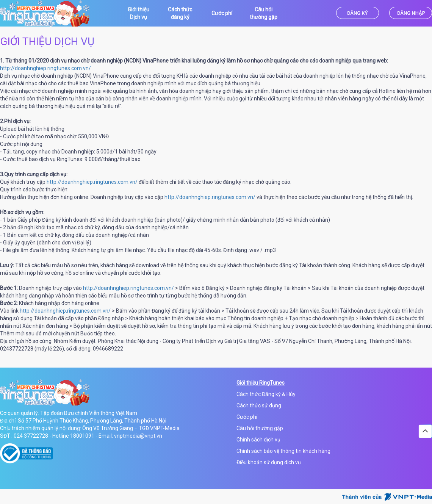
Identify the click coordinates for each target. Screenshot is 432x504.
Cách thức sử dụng (259, 405)
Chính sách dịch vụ (258, 440)
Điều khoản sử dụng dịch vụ (269, 462)
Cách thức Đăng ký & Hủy (266, 394)
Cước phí (247, 417)
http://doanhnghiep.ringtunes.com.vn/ (45, 68)
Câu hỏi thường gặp (260, 428)
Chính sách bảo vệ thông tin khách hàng (283, 451)
